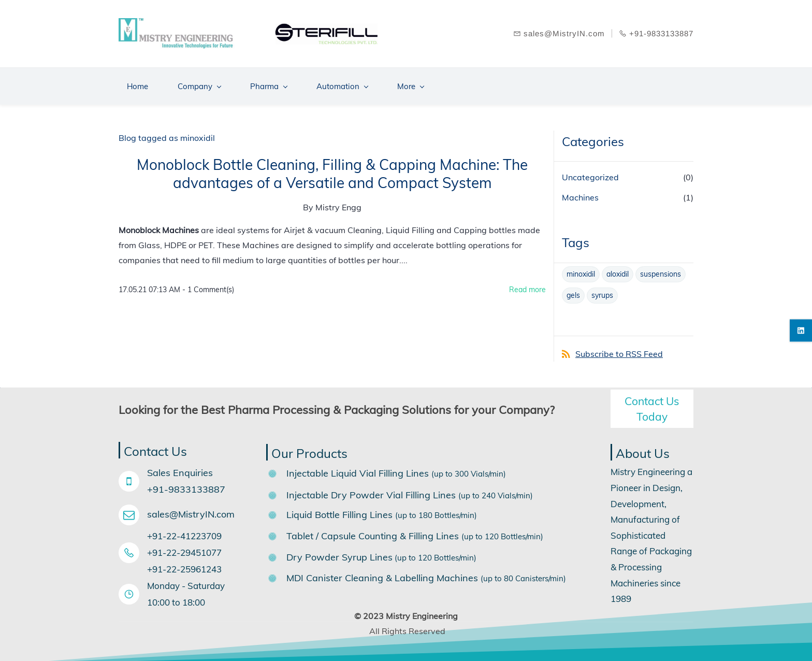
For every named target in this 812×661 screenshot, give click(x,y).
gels (573, 292)
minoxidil (581, 270)
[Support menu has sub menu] (481, 83)
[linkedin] (801, 331)
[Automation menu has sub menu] (342, 83)
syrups (602, 292)
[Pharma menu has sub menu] (269, 83)
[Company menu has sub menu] (199, 83)
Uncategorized (590, 174)
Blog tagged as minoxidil (167, 134)
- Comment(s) (208, 286)
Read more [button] (527, 286)
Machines (580, 194)
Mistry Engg (338, 204)
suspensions (661, 270)
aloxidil (618, 270)
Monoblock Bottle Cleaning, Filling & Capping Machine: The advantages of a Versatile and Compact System (332, 170)
